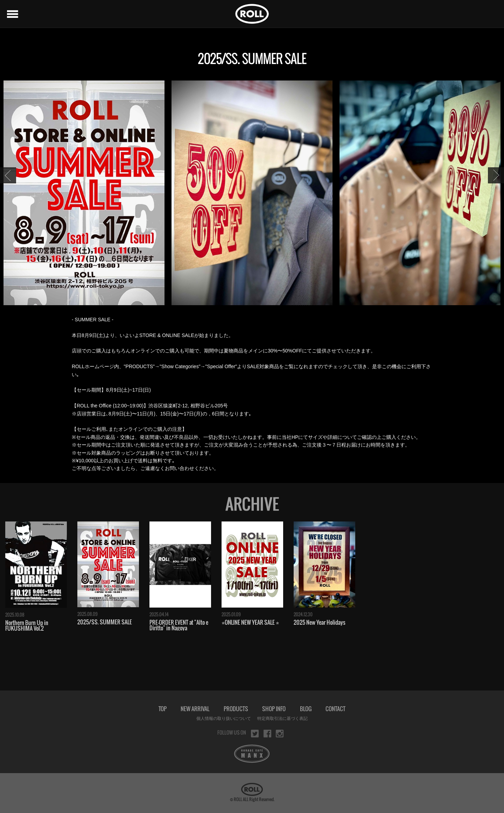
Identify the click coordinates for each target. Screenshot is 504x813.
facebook (267, 734)
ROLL (252, 14)
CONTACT (335, 709)
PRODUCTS (236, 709)
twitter (255, 734)
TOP (163, 709)
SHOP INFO (274, 709)
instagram (280, 734)
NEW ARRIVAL (195, 709)
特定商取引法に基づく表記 (282, 719)
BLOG (306, 709)
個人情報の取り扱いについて (224, 719)
